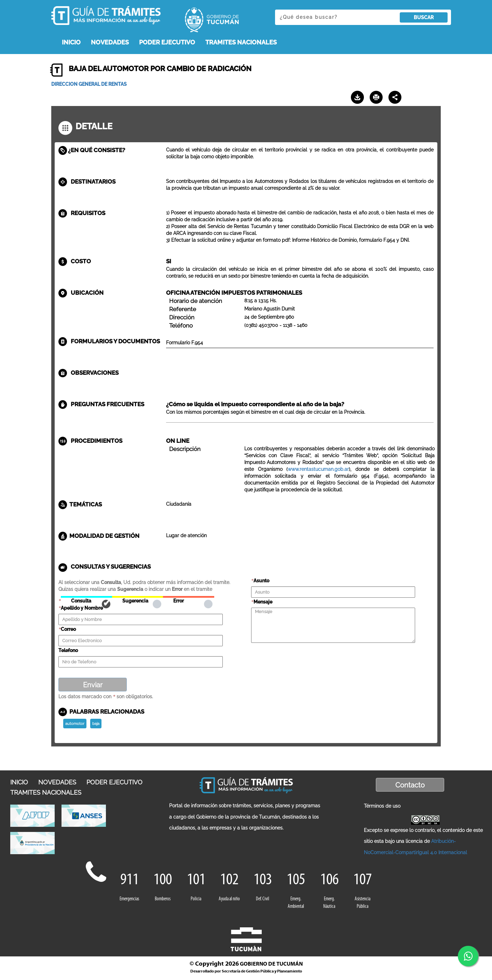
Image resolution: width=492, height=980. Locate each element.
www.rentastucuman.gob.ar (318, 469)
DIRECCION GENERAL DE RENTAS (89, 84)
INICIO (71, 42)
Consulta (86, 597)
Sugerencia (138, 597)
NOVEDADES (110, 42)
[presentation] (303, 657)
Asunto (261, 581)
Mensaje (263, 602)
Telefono (68, 650)
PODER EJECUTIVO (167, 42)
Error (188, 597)
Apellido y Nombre (82, 608)
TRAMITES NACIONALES (241, 42)
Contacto (410, 785)
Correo (68, 629)
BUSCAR (424, 17)
